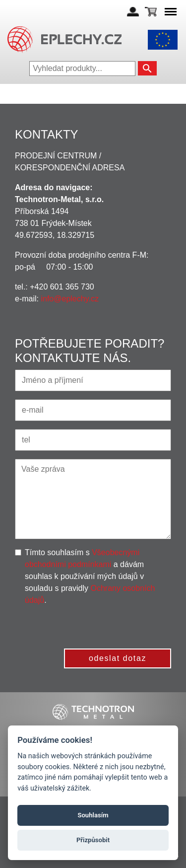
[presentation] (96, 626)
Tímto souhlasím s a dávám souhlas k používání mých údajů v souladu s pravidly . (90, 576)
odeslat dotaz (118, 658)
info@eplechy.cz (69, 299)
